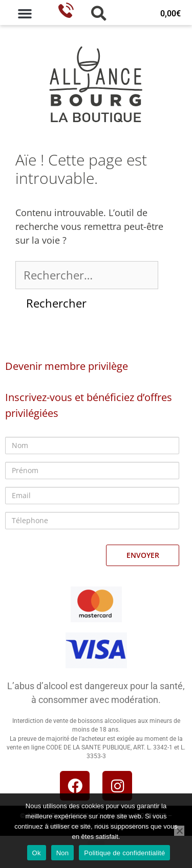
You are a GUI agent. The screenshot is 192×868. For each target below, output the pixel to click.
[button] (25, 14)
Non (63, 853)
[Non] (179, 831)
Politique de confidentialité (124, 853)
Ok (37, 853)
